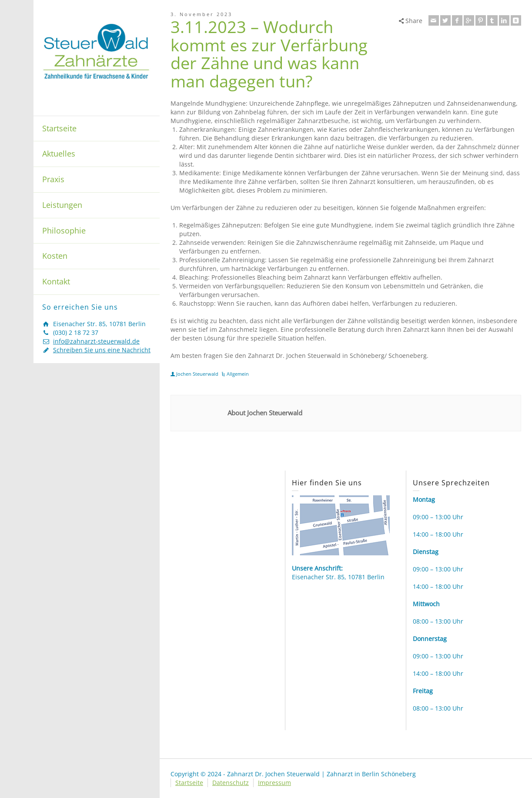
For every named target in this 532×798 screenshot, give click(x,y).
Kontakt (56, 281)
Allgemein (238, 374)
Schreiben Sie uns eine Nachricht (102, 350)
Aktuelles (59, 154)
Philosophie (64, 230)
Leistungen (62, 205)
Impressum (274, 783)
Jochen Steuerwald (197, 374)
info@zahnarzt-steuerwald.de (96, 341)
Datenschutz (231, 783)
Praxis (53, 179)
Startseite (59, 128)
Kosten (55, 256)
